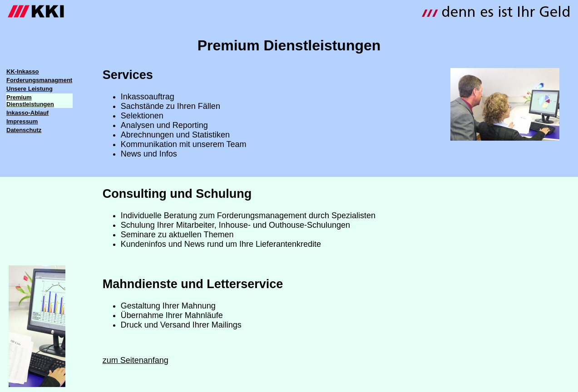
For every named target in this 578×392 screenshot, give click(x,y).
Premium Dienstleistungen (30, 101)
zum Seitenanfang (136, 360)
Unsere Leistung (30, 89)
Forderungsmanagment (39, 80)
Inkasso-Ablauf (27, 113)
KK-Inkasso (23, 71)
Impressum (22, 121)
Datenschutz (24, 130)
